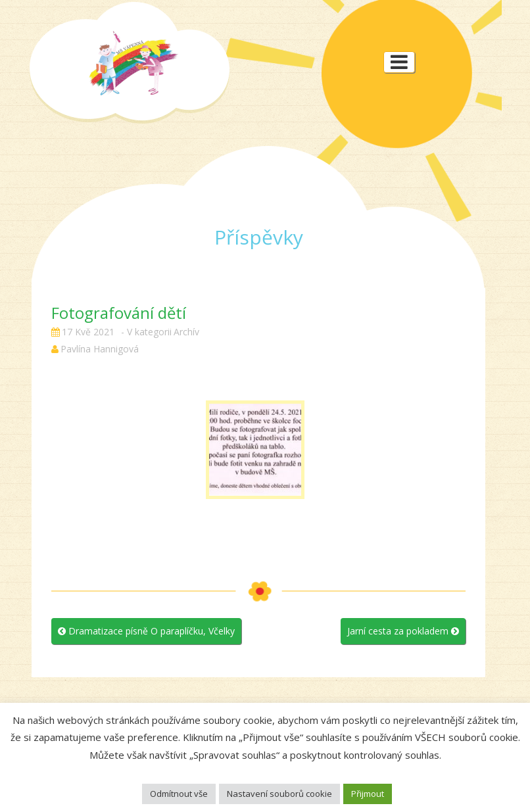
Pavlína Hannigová (100, 349)
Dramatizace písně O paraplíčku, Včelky (146, 631)
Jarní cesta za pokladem (403, 631)
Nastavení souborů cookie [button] (279, 794)
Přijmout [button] (368, 794)
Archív (186, 332)
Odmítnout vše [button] (179, 794)
